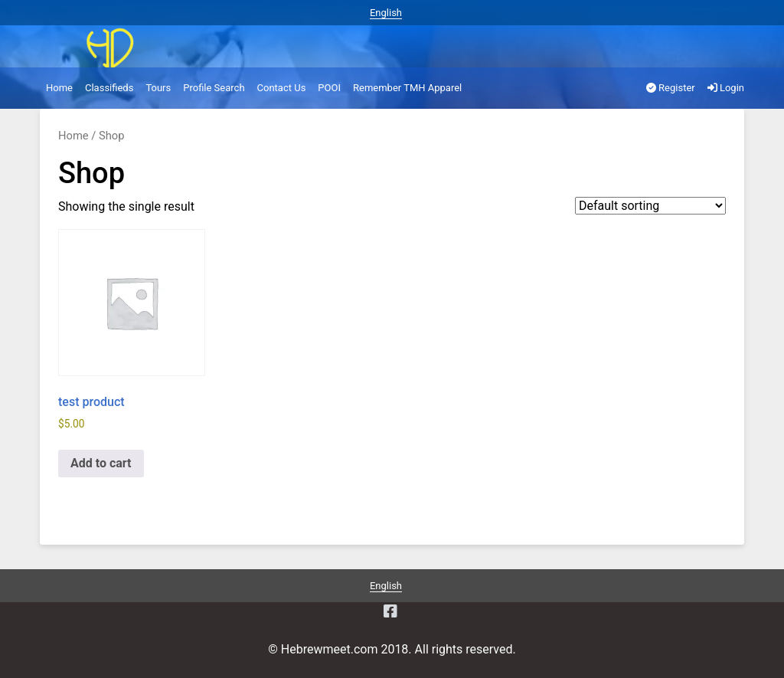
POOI (329, 88)
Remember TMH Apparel (407, 88)
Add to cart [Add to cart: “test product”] (101, 463)
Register (671, 88)
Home (59, 88)
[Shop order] (650, 206)
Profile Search (214, 88)
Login (726, 88)
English (386, 13)
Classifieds (109, 88)
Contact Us (282, 88)
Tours (158, 88)
